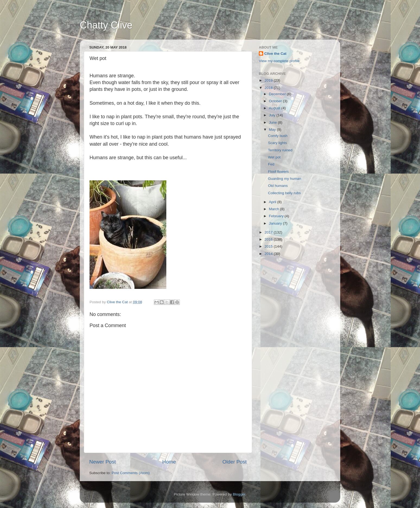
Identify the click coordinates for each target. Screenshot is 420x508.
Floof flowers (279, 172)
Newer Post (103, 462)
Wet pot (274, 157)
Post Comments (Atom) (131, 473)
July (273, 115)
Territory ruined (280, 150)
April (273, 202)
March (274, 209)
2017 (269, 232)
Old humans (278, 186)
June (273, 122)
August (275, 108)
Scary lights (278, 143)
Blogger (239, 494)
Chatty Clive (106, 25)
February (277, 216)
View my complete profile (279, 61)
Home (169, 462)
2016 (269, 239)
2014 (269, 254)
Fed (271, 164)
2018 (269, 88)
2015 (269, 246)
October (276, 101)
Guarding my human (285, 179)
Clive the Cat (275, 54)
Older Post (235, 462)
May (273, 130)
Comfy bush (278, 136)
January (276, 223)
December (278, 94)
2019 (269, 80)
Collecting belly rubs (284, 193)
